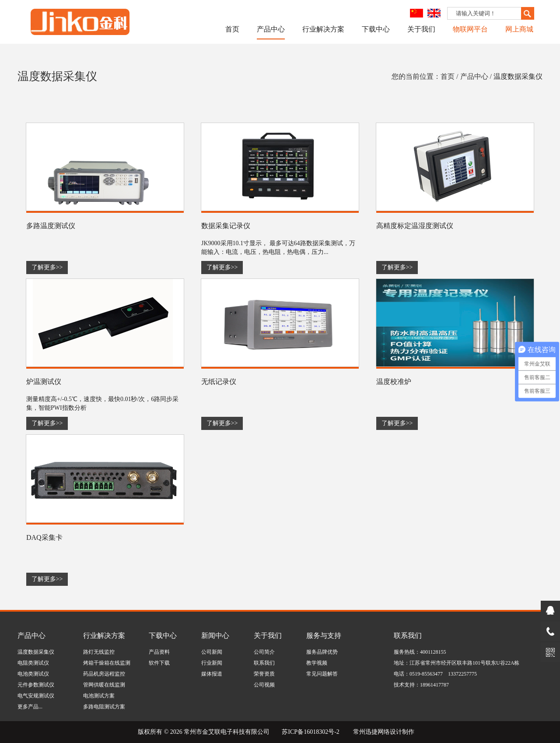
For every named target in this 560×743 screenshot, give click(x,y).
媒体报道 (212, 674)
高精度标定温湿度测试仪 (415, 226)
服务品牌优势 (322, 652)
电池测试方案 (99, 696)
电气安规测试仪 (36, 696)
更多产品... (30, 707)
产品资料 (159, 652)
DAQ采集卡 (44, 537)
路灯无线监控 (99, 652)
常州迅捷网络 (371, 732)
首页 (232, 29)
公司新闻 (212, 652)
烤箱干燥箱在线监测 (107, 663)
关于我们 (421, 29)
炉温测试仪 (44, 382)
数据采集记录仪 (226, 226)
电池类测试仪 (33, 674)
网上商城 (519, 29)
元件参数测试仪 (36, 685)
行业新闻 (212, 663)
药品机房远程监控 (104, 674)
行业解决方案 (323, 29)
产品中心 (271, 29)
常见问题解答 (322, 674)
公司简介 (264, 652)
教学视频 (317, 663)
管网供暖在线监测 (104, 685)
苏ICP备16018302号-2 (310, 732)
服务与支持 (324, 636)
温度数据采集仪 (518, 76)
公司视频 (264, 685)
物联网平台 (470, 29)
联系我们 (264, 663)
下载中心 (376, 29)
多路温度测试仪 (51, 226)
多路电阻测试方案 (104, 707)
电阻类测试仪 (33, 663)
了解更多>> (47, 267)
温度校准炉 (394, 382)
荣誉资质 (264, 674)
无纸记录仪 (219, 382)
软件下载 (159, 663)
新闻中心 (215, 636)
